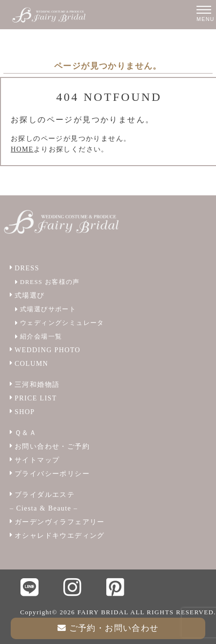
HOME (22, 149)
